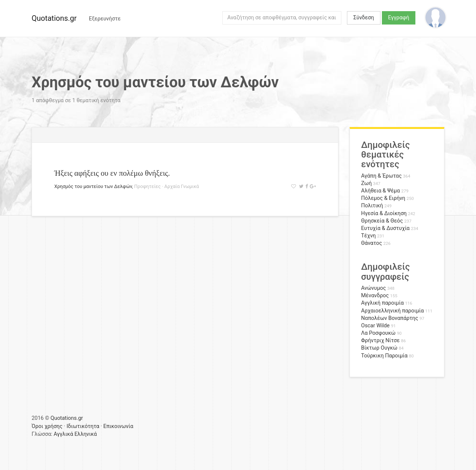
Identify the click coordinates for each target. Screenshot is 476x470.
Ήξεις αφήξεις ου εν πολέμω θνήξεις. (112, 173)
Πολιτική (372, 206)
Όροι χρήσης (47, 426)
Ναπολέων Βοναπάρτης (390, 318)
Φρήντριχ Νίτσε (380, 341)
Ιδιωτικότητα (83, 426)
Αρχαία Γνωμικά (182, 186)
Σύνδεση (364, 18)
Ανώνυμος (374, 288)
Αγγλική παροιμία (382, 303)
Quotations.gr (54, 18)
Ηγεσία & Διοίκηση (384, 213)
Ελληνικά (86, 434)
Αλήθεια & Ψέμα (380, 191)
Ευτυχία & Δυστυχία (385, 228)
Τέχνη (368, 236)
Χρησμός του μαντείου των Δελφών (93, 186)
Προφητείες (147, 186)
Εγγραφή (399, 18)
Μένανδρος (375, 296)
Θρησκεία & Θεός (382, 221)
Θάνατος (372, 243)
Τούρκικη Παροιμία (384, 356)
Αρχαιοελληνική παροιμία (393, 311)
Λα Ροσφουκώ (378, 333)
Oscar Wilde (375, 326)
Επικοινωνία (118, 426)
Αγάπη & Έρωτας (381, 176)
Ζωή (366, 183)
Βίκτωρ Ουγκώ (379, 348)
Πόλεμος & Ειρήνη (383, 198)
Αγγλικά (63, 434)
